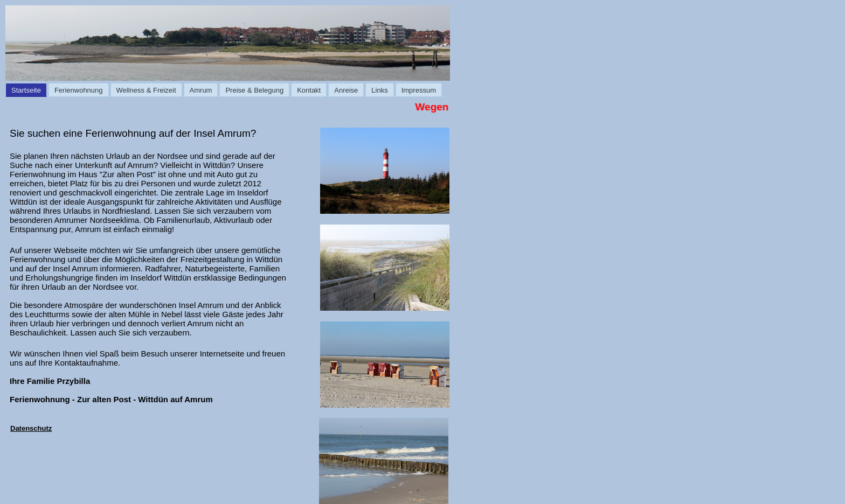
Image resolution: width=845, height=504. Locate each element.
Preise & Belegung (254, 90)
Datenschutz (31, 428)
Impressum (419, 90)
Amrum (201, 90)
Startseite (26, 90)
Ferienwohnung (79, 90)
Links (379, 90)
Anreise (346, 90)
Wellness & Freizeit (146, 90)
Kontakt (309, 90)
